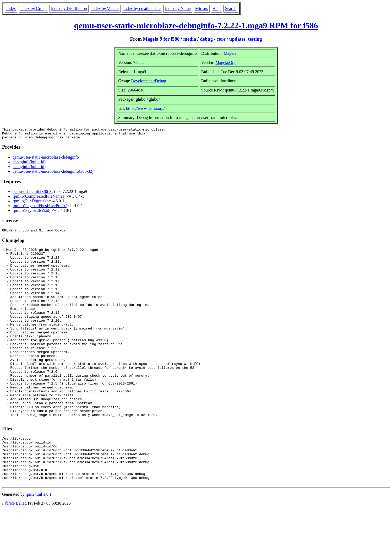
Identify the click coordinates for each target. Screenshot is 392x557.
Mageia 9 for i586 (161, 39)
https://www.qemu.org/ (145, 108)
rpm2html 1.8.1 (39, 541)
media (190, 39)
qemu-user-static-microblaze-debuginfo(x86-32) (53, 174)
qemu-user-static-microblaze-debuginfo (46, 159)
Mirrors (202, 9)
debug (206, 39)
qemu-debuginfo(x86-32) (34, 194)
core (221, 39)
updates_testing (246, 39)
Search (231, 9)
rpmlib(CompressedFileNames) (39, 199)
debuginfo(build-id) (29, 164)
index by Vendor (105, 9)
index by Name (178, 9)
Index (11, 9)
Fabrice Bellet (14, 550)
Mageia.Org (226, 63)
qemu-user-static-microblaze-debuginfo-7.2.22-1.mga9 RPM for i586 (196, 25)
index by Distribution (69, 9)
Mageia (230, 53)
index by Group (33, 9)
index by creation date (142, 9)
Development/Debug (149, 81)
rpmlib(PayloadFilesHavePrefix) (40, 208)
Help (217, 9)
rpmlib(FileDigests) (29, 203)
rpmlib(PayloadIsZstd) (32, 213)
